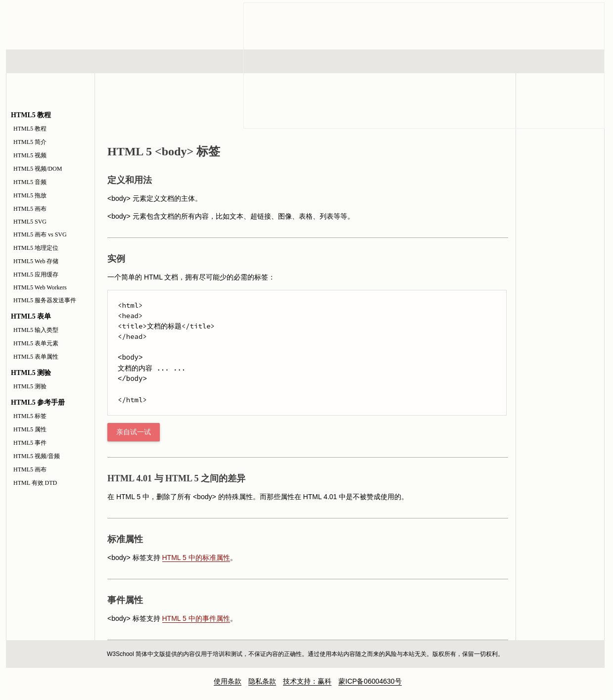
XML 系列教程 (395, 61)
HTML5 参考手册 (560, 184)
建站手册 (472, 61)
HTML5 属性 (30, 429)
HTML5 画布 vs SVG (40, 234)
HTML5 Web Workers (40, 287)
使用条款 (228, 681)
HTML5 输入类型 (36, 330)
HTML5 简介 (30, 142)
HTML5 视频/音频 (37, 456)
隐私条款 (262, 681)
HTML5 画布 (30, 209)
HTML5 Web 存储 (36, 261)
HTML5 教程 (30, 129)
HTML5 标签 (30, 416)
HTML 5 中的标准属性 (196, 558)
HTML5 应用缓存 (36, 275)
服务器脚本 (226, 61)
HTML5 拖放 (30, 195)
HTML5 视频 (30, 155)
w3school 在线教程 (98, 22)
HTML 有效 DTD (35, 483)
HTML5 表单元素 (36, 343)
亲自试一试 (134, 432)
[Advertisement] (560, 429)
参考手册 (563, 61)
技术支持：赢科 (307, 681)
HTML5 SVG (30, 222)
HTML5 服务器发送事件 (45, 300)
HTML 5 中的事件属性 (196, 618)
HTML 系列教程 (47, 61)
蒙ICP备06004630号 (370, 681)
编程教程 (318, 61)
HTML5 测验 (30, 386)
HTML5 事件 (30, 443)
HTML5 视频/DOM (38, 169)
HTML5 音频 (30, 182)
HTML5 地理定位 (36, 248)
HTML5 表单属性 (36, 357)
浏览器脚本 (135, 61)
